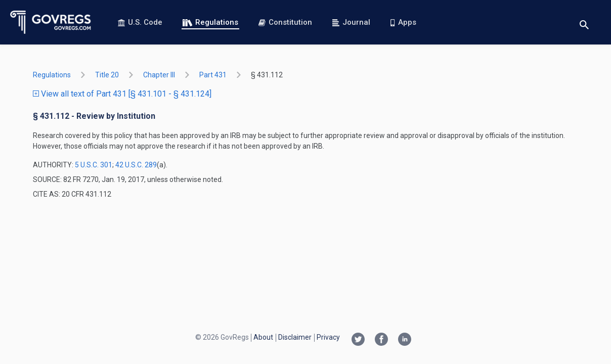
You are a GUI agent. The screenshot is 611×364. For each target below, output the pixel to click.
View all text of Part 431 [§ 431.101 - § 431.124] (122, 94)
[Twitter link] (358, 340)
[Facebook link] (381, 340)
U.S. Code (140, 22)
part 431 (213, 75)
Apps (403, 22)
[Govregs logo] (51, 22)
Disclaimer (295, 337)
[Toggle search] (584, 22)
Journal (351, 22)
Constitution (285, 22)
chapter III (159, 75)
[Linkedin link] (405, 340)
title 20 (107, 75)
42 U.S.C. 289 (136, 165)
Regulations (210, 22)
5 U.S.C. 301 (94, 165)
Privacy (328, 337)
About (263, 337)
